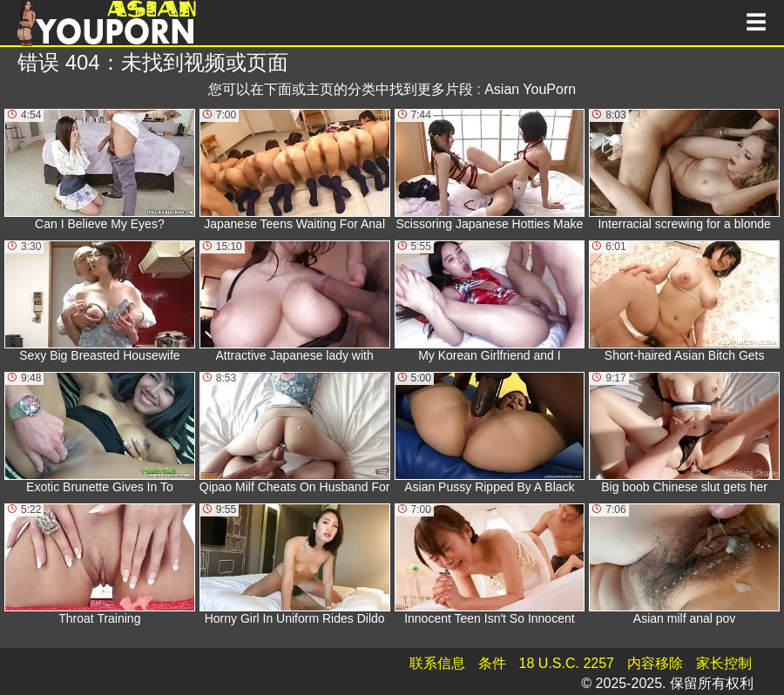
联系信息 (437, 663)
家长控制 (724, 663)
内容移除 (655, 663)
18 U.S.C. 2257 (567, 663)
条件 (492, 663)
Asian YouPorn (530, 89)
